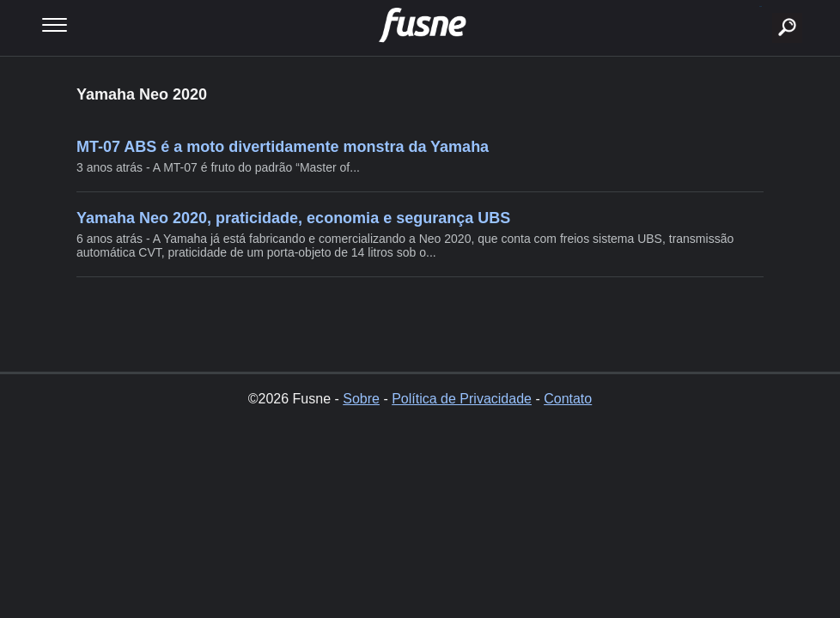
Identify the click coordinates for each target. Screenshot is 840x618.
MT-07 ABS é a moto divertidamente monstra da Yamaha (283, 147)
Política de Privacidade (462, 399)
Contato (568, 399)
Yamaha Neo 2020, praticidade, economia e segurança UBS (293, 218)
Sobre (361, 399)
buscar (761, 6)
